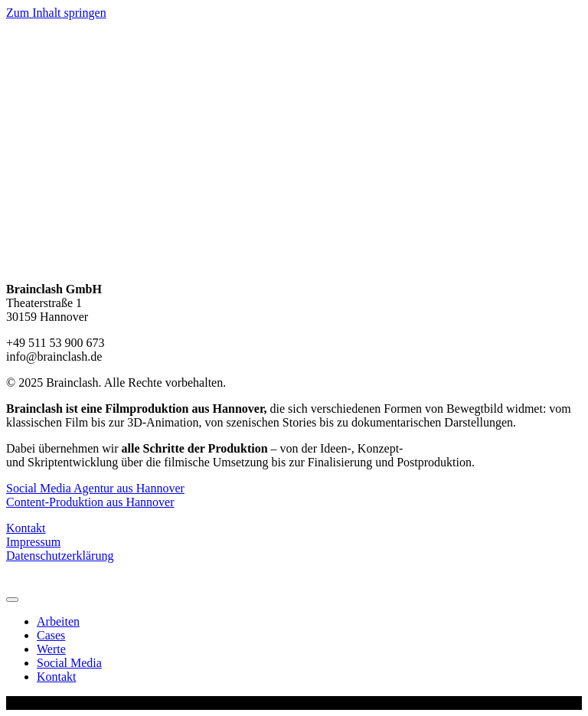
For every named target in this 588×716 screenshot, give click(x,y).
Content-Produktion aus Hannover (90, 502)
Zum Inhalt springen (56, 13)
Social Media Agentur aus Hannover (95, 488)
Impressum (33, 542)
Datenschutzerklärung (60, 556)
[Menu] (12, 600)
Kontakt (26, 528)
